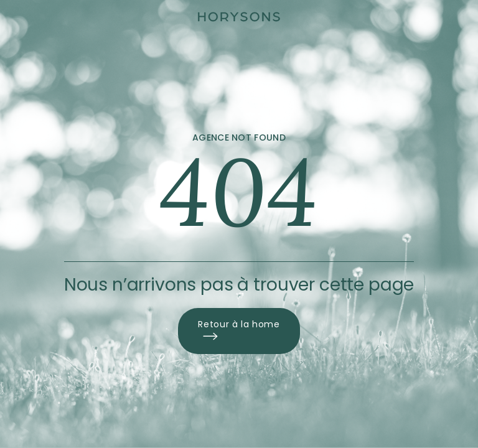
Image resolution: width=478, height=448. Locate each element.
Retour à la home (239, 331)
